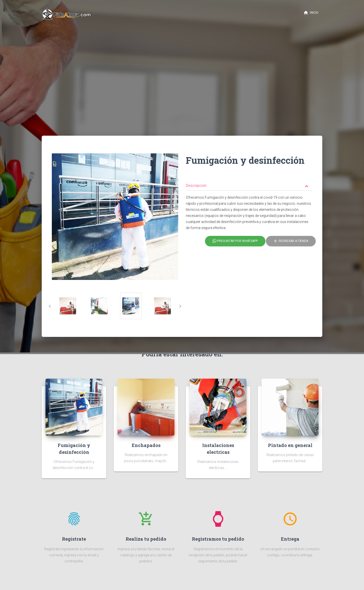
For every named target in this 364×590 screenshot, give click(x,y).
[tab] (249, 182)
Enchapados (146, 445)
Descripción (248, 186)
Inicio (311, 13)
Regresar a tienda (291, 241)
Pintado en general (290, 445)
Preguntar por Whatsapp (235, 241)
